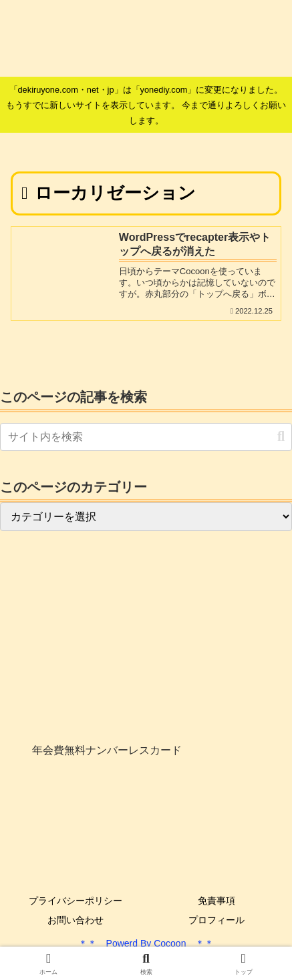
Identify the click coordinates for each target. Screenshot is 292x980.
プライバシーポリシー (76, 901)
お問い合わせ (76, 920)
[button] (281, 437)
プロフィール (216, 920)
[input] (146, 437)
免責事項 (216, 901)
